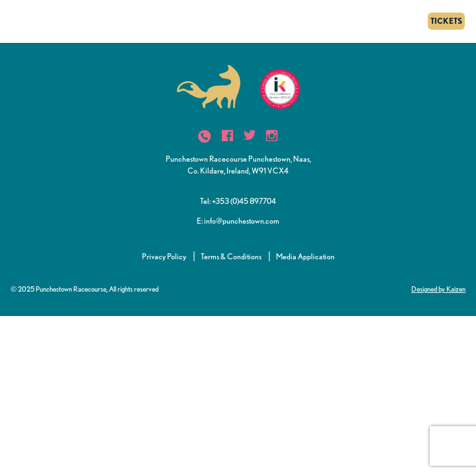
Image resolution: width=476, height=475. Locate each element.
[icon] (204, 136)
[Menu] (15, 21)
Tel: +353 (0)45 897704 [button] (238, 201)
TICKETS (446, 21)
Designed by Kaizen (438, 289)
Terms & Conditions (231, 256)
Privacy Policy (164, 256)
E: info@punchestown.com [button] (238, 221)
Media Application (305, 256)
